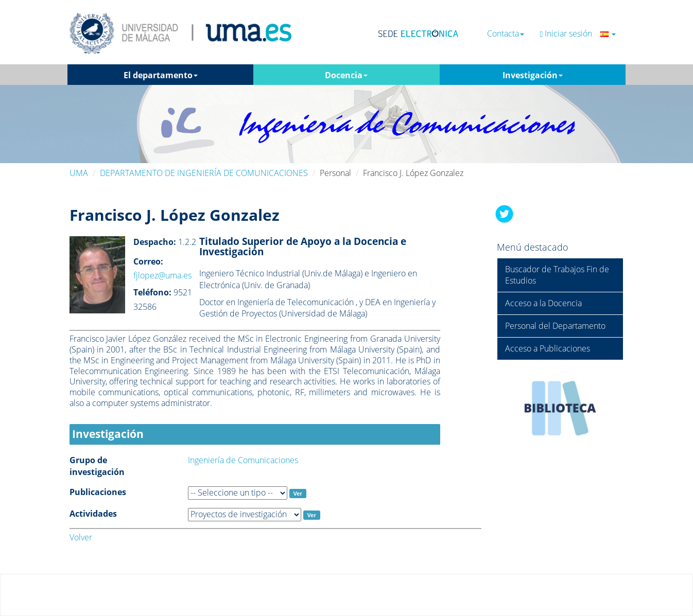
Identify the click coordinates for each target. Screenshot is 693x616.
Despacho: (155, 242)
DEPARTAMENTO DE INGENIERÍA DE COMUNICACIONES (204, 173)
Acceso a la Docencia (543, 303)
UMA (79, 173)
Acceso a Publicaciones (548, 348)
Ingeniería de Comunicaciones (243, 460)
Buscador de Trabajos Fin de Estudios (557, 275)
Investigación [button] (533, 75)
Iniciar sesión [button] (578, 34)
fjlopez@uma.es (162, 275)
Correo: (148, 261)
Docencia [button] (346, 75)
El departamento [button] (161, 75)
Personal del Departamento (555, 326)
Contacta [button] (506, 34)
